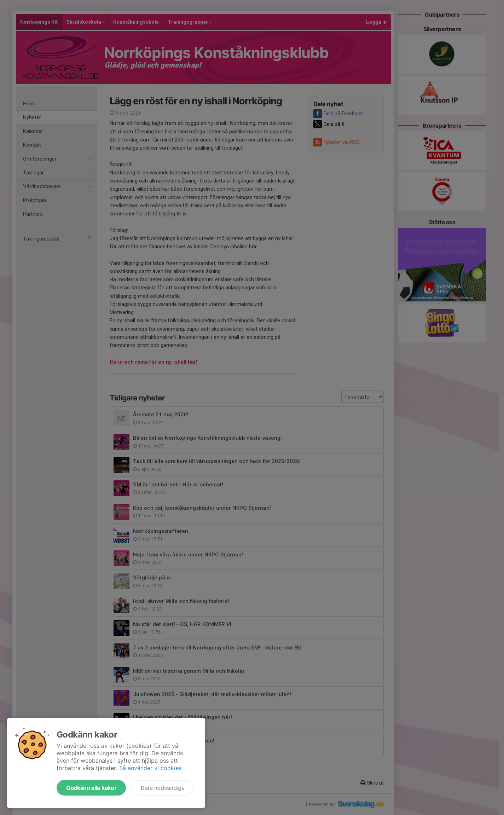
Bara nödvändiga (163, 788)
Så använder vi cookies (150, 768)
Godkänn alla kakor (91, 788)
